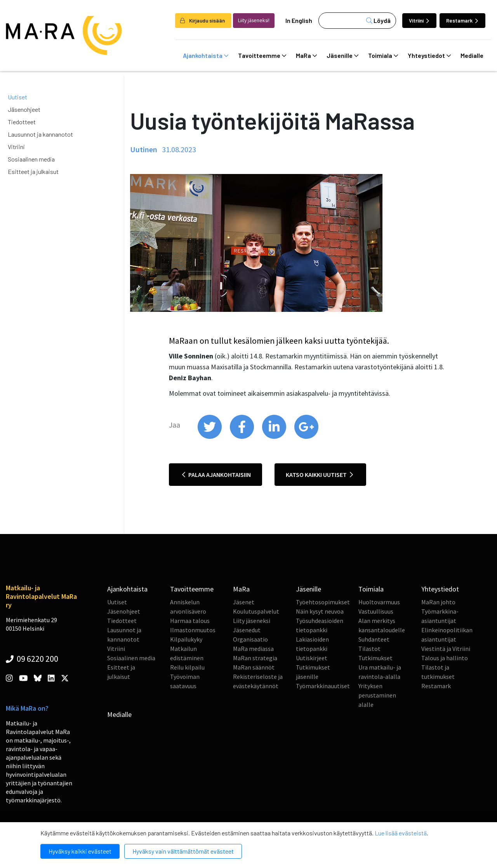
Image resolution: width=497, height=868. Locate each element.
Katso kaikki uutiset (319, 475)
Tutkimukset (375, 658)
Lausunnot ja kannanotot (40, 134)
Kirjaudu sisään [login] (202, 20)
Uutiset (17, 97)
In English (299, 20)
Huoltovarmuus (379, 602)
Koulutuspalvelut (256, 611)
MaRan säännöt (254, 667)
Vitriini (419, 20)
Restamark (462, 20)
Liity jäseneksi (252, 621)
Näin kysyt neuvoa (320, 611)
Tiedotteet (22, 122)
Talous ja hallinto (445, 658)
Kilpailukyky (186, 639)
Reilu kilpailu (187, 667)
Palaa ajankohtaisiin (216, 475)
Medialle (472, 55)
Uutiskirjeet (312, 658)
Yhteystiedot (429, 56)
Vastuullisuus (376, 611)
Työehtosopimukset (323, 602)
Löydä (378, 20)
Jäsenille (342, 56)
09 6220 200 (32, 659)
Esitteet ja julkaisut (33, 171)
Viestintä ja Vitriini (446, 649)
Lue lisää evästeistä (401, 833)
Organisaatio (250, 639)
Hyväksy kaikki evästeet (80, 851)
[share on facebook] (242, 437)
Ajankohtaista (206, 56)
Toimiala (383, 56)
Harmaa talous (190, 621)
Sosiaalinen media (31, 159)
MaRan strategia (255, 658)
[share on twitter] (210, 437)
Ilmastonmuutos (193, 630)
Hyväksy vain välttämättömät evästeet (183, 851)
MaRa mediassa (253, 649)
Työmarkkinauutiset (323, 686)
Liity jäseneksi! (254, 20)
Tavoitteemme (262, 56)
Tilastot (369, 649)
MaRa (306, 56)
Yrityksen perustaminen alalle (377, 695)
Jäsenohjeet (24, 109)
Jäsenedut (247, 630)
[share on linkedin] (275, 437)
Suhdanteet (374, 639)
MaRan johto (438, 602)
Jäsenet (244, 602)
